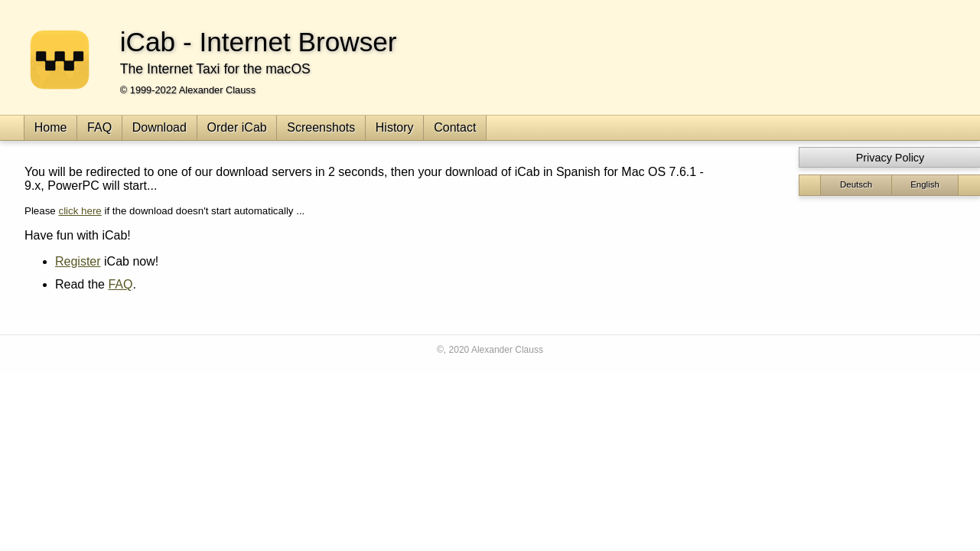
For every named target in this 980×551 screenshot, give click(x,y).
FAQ (99, 127)
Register (78, 261)
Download (160, 127)
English (925, 184)
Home (51, 127)
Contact (455, 127)
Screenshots (321, 127)
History (395, 127)
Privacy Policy (890, 158)
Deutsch (856, 184)
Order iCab (236, 127)
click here (80, 211)
